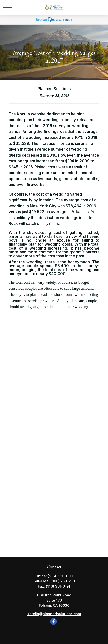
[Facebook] (54, 622)
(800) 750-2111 (63, 581)
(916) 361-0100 (60, 576)
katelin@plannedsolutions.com (54, 614)
